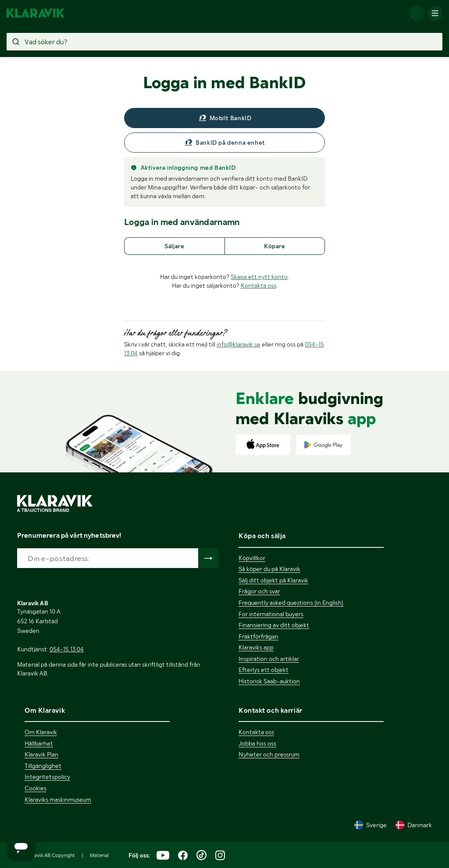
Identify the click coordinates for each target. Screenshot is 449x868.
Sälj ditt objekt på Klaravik (273, 580)
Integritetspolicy (47, 777)
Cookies (36, 788)
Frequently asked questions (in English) (291, 603)
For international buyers (271, 614)
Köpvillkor (252, 558)
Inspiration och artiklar (269, 659)
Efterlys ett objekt (264, 670)
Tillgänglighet (43, 766)
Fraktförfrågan (258, 636)
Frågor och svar (259, 591)
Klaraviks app (256, 647)
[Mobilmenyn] (435, 13)
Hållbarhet (39, 743)
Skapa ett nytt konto (259, 277)
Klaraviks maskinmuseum (58, 800)
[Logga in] (417, 13)
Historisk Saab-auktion (269, 681)
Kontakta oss (258, 286)
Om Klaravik (41, 732)
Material (99, 855)
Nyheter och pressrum (269, 754)
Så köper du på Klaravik (269, 569)
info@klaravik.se (239, 344)
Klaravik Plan (41, 754)
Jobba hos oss (257, 743)
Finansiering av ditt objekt (274, 625)
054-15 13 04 (67, 649)
